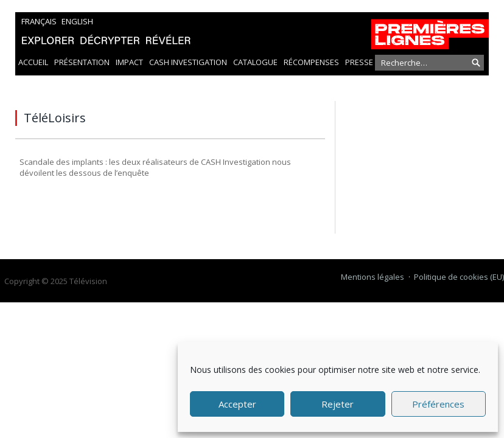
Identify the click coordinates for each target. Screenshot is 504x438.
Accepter (237, 404)
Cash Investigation (188, 62)
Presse (359, 62)
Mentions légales (373, 277)
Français (39, 21)
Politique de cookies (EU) (459, 277)
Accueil (33, 62)
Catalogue (255, 62)
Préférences (438, 404)
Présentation (82, 62)
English (77, 21)
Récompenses (311, 62)
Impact (129, 62)
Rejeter (338, 404)
